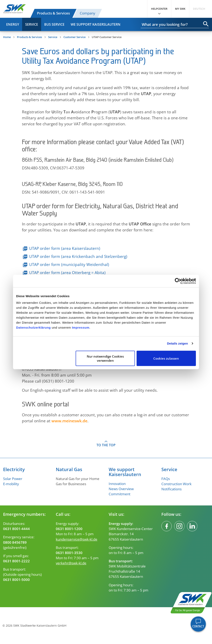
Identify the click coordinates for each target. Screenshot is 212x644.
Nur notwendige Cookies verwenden (105, 358)
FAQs (166, 479)
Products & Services (53, 13)
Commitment (120, 494)
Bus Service (54, 24)
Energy (13, 24)
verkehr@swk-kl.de (71, 563)
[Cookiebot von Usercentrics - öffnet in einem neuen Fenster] (178, 281)
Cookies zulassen (166, 358)
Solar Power (13, 479)
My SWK (180, 9)
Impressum (81, 327)
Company (88, 13)
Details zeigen (177, 343)
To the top (106, 445)
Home (7, 37)
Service (32, 24)
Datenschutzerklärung (33, 327)
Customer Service (74, 37)
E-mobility (11, 484)
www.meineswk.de (69, 421)
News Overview (121, 489)
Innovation (117, 484)
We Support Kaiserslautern (96, 24)
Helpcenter (159, 9)
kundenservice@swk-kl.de (77, 539)
